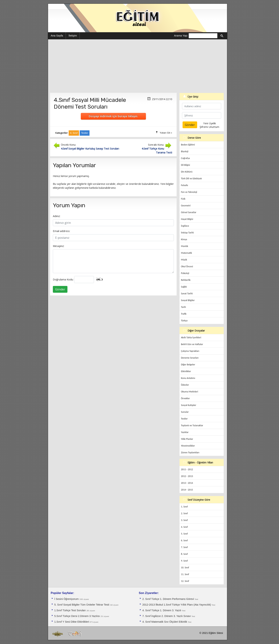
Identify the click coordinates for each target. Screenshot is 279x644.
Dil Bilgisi (185, 165)
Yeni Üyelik (210, 123)
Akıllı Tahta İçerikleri (191, 337)
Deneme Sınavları (190, 358)
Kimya (184, 239)
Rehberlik (186, 280)
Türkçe (184, 321)
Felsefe (185, 185)
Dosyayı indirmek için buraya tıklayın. (113, 116)
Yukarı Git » (166, 133)
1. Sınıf (184, 507)
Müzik (184, 260)
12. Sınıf (185, 581)
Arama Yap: (181, 36)
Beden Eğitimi (188, 145)
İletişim (73, 36)
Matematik (186, 253)
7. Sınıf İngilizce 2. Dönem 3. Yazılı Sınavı (167, 616)
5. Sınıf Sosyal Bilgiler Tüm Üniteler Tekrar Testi (82, 605)
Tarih (183, 307)
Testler (184, 419)
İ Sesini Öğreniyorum (67, 599)
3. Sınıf (184, 520)
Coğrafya (185, 158)
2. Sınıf (184, 513)
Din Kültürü (187, 172)
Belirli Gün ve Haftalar (192, 344)
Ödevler (185, 385)
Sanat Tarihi (187, 294)
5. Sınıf (184, 534)
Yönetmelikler (188, 446)
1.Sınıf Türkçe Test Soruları (70, 610)
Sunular (185, 412)
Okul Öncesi (187, 266)
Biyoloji (185, 151)
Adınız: (57, 216)
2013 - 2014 (187, 483)
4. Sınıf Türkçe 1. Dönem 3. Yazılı (162, 610)
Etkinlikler (186, 371)
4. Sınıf (184, 527)
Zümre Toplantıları (190, 453)
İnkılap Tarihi (187, 233)
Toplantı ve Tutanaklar (192, 425)
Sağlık (184, 287)
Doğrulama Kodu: (63, 279)
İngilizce (185, 226)
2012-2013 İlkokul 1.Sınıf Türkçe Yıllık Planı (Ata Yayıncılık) (177, 605)
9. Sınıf (184, 561)
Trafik (184, 314)
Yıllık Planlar (187, 439)
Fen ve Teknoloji (189, 192)
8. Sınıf (184, 554)
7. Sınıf (184, 547)
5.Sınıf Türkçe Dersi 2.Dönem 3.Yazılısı (77, 616)
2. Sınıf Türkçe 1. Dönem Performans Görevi (169, 599)
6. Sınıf (184, 540)
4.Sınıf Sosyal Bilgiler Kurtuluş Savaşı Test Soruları (90, 148)
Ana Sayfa (57, 36)
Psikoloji (185, 273)
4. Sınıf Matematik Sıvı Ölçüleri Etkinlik (165, 622)
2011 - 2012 (187, 469)
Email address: (61, 231)
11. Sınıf (185, 574)
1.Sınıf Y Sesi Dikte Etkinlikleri (72, 622)
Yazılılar (185, 432)
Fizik (183, 199)
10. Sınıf (185, 568)
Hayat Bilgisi (187, 219)
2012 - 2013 (187, 476)
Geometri (186, 206)
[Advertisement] (138, 66)
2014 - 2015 (187, 490)
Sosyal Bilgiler (188, 300)
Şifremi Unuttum (209, 127)
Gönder (60, 289)
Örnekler (185, 398)
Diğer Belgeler (188, 365)
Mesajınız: (59, 246)
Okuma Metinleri (189, 392)
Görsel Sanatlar (189, 212)
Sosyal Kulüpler (189, 405)
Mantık (185, 246)
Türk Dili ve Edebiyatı (191, 178)
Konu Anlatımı (188, 378)
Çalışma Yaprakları (190, 351)
